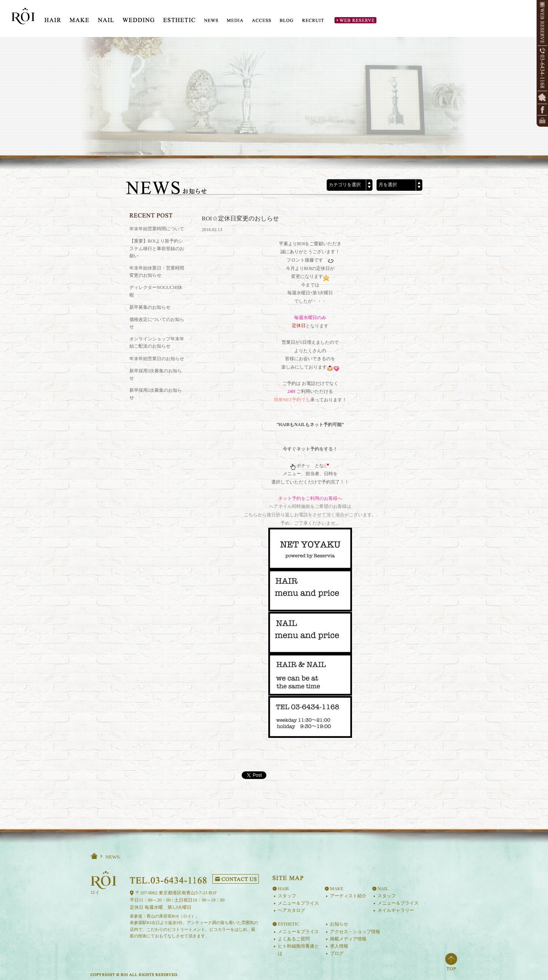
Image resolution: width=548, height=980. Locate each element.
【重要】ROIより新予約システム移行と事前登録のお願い (157, 248)
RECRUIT (313, 20)
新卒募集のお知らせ (150, 307)
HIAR (53, 17)
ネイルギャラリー (396, 910)
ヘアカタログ (292, 910)
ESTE (179, 17)
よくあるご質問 (294, 939)
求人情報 (339, 946)
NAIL (106, 17)
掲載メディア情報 (348, 939)
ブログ (337, 953)
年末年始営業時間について (157, 229)
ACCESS (261, 20)
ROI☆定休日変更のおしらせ (240, 218)
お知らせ (339, 924)
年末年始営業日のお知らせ (157, 359)
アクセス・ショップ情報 (355, 932)
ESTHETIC (289, 924)
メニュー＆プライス (298, 903)
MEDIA (235, 20)
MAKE (79, 17)
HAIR (283, 889)
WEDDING (139, 17)
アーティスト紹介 (348, 896)
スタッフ (287, 896)
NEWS (211, 20)
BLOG (287, 20)
